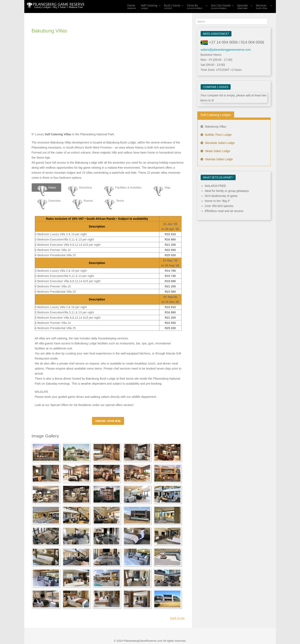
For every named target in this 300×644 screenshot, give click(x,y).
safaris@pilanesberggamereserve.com (226, 50)
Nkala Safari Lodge (218, 151)
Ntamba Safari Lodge (219, 159)
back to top (177, 601)
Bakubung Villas (216, 127)
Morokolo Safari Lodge (220, 143)
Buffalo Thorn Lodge (218, 135)
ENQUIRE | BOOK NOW (108, 404)
